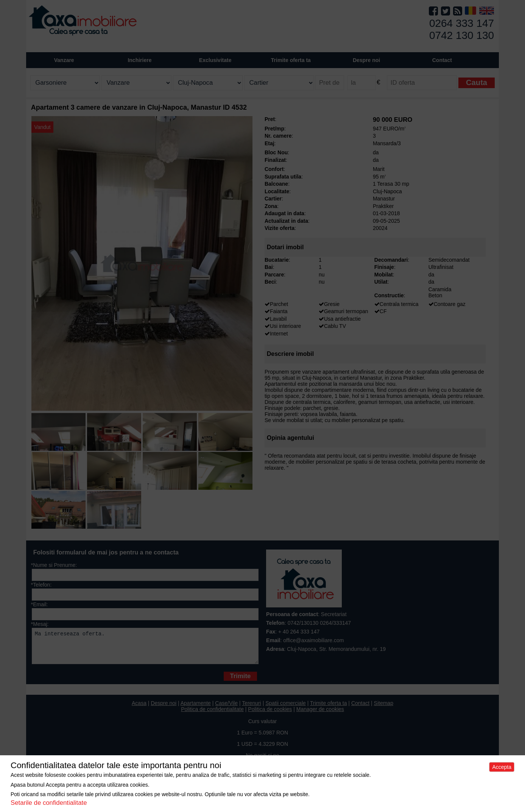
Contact (442, 60)
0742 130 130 (462, 35)
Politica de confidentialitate (212, 715)
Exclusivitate (215, 60)
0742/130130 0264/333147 (319, 623)
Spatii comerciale (286, 709)
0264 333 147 (462, 23)
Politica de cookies (270, 715)
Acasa (139, 709)
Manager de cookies (320, 715)
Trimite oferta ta (291, 60)
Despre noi (164, 709)
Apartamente (196, 709)
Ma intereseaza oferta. (145, 649)
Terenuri (252, 709)
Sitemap (384, 709)
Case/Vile (226, 709)
